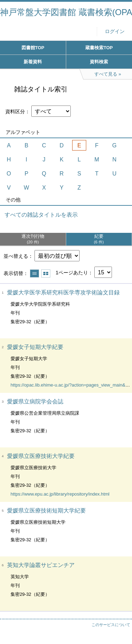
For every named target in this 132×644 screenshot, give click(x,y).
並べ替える (16, 256)
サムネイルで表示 (46, 273)
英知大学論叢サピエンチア (41, 565)
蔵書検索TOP (99, 48)
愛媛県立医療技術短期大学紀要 (46, 511)
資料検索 (99, 62)
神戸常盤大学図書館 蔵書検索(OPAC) (66, 12)
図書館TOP (33, 48)
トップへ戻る (120, 625)
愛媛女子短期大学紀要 (35, 347)
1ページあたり (72, 273)
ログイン (115, 31)
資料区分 (15, 111)
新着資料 (33, 62)
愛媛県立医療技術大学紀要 (41, 456)
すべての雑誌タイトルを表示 (41, 215)
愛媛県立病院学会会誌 (35, 401)
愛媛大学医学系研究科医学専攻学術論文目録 (63, 292)
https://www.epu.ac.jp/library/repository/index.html (60, 494)
